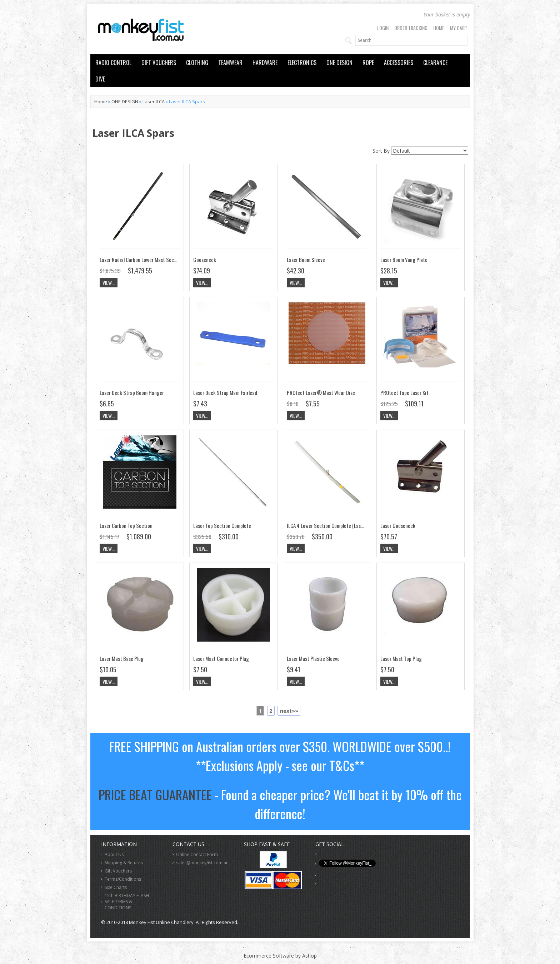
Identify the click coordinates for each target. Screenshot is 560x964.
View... (109, 283)
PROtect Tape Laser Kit (404, 392)
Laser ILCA (154, 102)
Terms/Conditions (123, 879)
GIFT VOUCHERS (159, 63)
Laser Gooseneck (398, 525)
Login (383, 28)
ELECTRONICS (302, 63)
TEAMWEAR (230, 63)
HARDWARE (265, 63)
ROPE (368, 63)
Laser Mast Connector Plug (221, 658)
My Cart (459, 28)
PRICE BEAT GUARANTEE (155, 794)
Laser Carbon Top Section (126, 525)
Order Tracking (411, 28)
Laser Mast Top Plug (401, 658)
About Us (114, 854)
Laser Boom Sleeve (306, 259)
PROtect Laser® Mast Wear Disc (321, 392)
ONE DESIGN (339, 63)
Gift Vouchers (118, 871)
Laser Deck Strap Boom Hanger (132, 392)
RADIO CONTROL (113, 63)
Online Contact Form (197, 854)
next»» (289, 711)
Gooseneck (205, 259)
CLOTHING (197, 63)
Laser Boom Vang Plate (404, 259)
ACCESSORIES (399, 63)
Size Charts (116, 887)
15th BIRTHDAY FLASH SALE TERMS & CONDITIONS (127, 902)
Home (439, 28)
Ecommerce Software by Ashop (280, 956)
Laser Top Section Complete (222, 525)
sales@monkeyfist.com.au (202, 863)
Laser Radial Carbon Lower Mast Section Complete (151, 259)
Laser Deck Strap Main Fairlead (225, 392)
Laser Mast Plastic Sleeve (313, 658)
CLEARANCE (435, 63)
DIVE (100, 79)
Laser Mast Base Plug (122, 658)
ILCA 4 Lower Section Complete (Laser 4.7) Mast (336, 525)
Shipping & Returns (124, 863)
